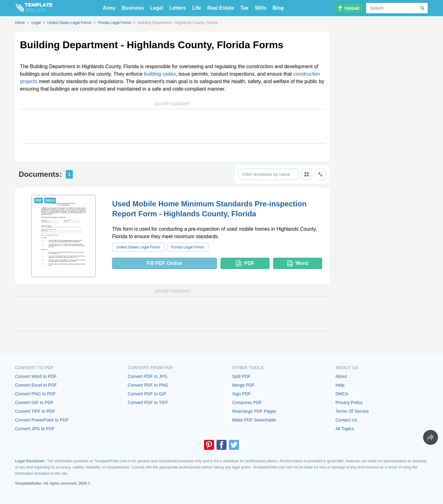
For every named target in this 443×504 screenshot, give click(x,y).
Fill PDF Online (164, 263)
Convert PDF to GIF (147, 394)
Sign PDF (241, 394)
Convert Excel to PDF (36, 385)
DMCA (342, 394)
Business (133, 8)
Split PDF (241, 376)
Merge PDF (243, 385)
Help (340, 385)
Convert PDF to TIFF (148, 403)
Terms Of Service (352, 411)
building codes (160, 74)
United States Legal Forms (138, 247)
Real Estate (221, 8)
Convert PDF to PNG (148, 385)
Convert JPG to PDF (35, 429)
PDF (245, 263)
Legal (157, 8)
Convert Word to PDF (36, 376)
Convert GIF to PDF (34, 403)
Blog (278, 8)
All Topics (345, 429)
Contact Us (346, 420)
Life (197, 8)
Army (109, 8)
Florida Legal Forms (188, 247)
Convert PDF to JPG (148, 376)
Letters (178, 8)
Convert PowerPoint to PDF (42, 420)
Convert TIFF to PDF (35, 411)
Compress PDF (247, 403)
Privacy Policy (349, 403)
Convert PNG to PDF (35, 394)
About (341, 376)
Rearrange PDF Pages (254, 411)
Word (298, 263)
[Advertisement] (172, 126)
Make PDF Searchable (254, 420)
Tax (245, 8)
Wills (261, 8)
